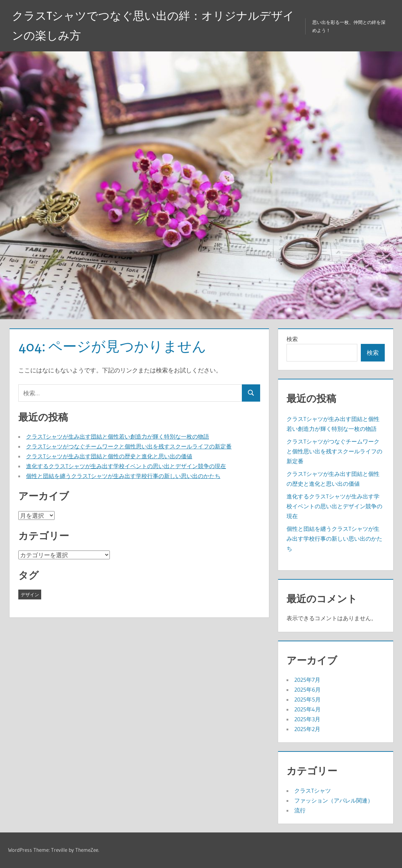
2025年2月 (307, 729)
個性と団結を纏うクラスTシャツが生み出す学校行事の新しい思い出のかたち (123, 476)
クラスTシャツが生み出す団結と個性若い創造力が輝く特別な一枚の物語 (118, 436)
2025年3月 (307, 719)
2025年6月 (307, 690)
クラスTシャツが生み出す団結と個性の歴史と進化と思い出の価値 (109, 456)
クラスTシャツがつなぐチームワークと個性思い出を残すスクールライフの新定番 (129, 446)
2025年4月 (307, 709)
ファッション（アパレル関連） (334, 800)
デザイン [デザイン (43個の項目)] (30, 595)
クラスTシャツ (313, 791)
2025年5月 (307, 699)
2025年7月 (307, 680)
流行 (300, 810)
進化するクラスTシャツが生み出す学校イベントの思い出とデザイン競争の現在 (126, 466)
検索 (292, 339)
